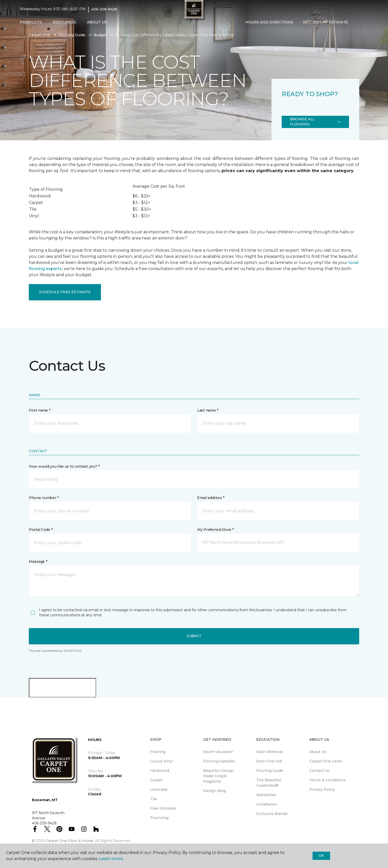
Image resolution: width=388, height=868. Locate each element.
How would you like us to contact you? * (64, 466)
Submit (194, 636)
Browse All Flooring (315, 122)
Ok (321, 856)
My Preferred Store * (215, 530)
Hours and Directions (269, 22)
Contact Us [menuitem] (319, 771)
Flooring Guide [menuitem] (270, 771)
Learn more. (111, 859)
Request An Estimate (326, 22)
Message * (38, 561)
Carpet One (40, 35)
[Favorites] (363, 22)
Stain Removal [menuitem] (269, 752)
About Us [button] (97, 22)
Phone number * (44, 498)
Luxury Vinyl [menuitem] (161, 761)
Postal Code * (41, 530)
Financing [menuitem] (159, 818)
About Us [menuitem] (318, 752)
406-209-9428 (104, 9)
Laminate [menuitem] (159, 789)
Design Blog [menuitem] (215, 791)
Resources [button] (64, 22)
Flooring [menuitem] (158, 752)
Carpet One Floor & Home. (70, 841)
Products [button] (31, 22)
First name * (40, 410)
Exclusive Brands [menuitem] (272, 814)
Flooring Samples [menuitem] (219, 761)
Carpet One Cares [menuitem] (326, 761)
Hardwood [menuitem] (160, 771)
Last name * (208, 410)
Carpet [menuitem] (156, 780)
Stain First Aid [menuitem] (269, 761)
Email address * (211, 498)
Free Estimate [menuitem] (163, 808)
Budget (100, 35)
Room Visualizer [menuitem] (218, 752)
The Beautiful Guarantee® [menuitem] (269, 783)
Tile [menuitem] (154, 799)
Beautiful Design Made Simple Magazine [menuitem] (219, 776)
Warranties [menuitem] (266, 795)
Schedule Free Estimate (65, 292)
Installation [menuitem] (267, 804)
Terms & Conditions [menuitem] (327, 780)
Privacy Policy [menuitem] (322, 789)
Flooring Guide (72, 35)
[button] (357, 22)
